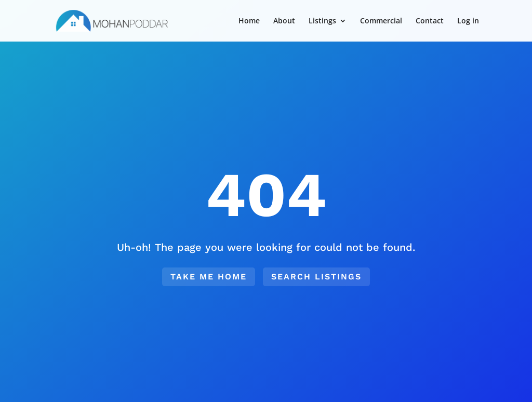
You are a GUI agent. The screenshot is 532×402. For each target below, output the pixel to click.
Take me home (209, 277)
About (284, 21)
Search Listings (316, 277)
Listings (322, 21)
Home (249, 21)
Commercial (381, 21)
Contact (430, 21)
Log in (468, 21)
